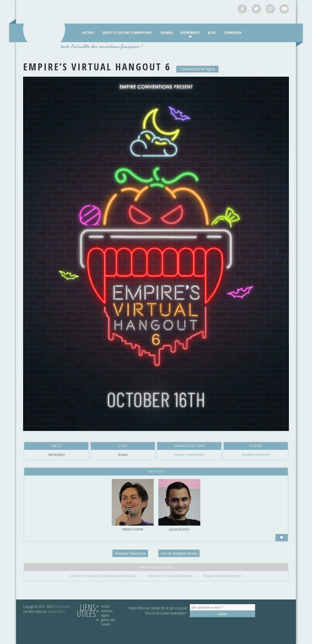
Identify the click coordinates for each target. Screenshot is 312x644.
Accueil (88, 32)
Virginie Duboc (56, 611)
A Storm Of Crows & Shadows (170, 576)
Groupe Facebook (130, 553)
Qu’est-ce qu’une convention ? (128, 32)
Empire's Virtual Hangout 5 (223, 576)
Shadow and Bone (256, 455)
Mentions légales (107, 613)
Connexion (232, 32)
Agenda (167, 32)
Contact (105, 606)
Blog (212, 32)
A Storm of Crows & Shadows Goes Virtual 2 (103, 576)
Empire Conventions (189, 455)
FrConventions (61, 606)
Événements (190, 32)
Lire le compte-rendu (179, 553)
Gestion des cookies (108, 622)
